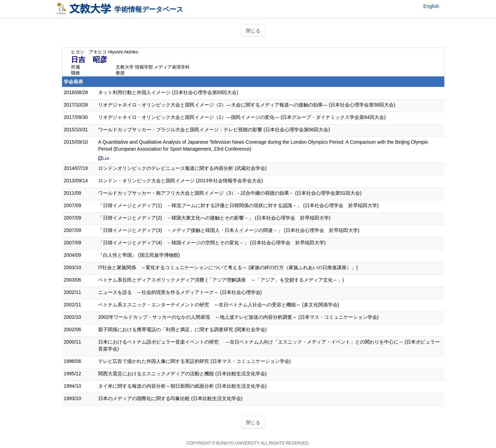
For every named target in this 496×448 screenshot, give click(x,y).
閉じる (253, 31)
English (431, 6)
